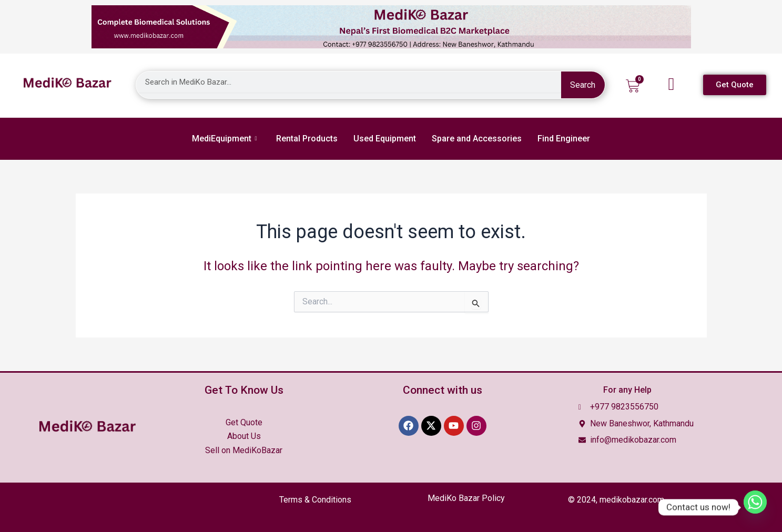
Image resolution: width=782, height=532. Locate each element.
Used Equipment (385, 139)
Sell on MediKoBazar (244, 450)
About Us (244, 436)
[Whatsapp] (755, 507)
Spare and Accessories (477, 139)
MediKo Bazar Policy (466, 498)
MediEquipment (224, 139)
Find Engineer (564, 139)
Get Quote (244, 422)
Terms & (315, 500)
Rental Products (307, 139)
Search (583, 85)
